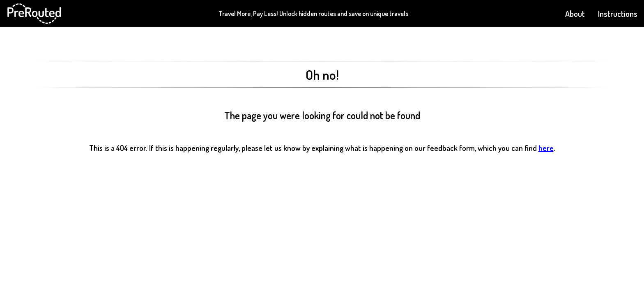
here (546, 148)
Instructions (618, 14)
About (575, 14)
